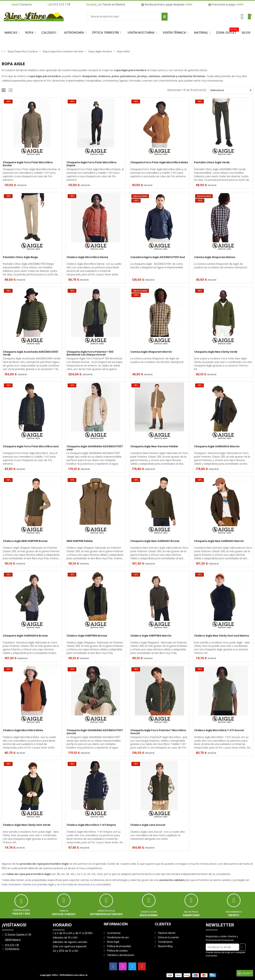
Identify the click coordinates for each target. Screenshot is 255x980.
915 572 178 (59, 4)
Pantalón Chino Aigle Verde (212, 163)
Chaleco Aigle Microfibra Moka (23, 730)
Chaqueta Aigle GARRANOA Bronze (25, 636)
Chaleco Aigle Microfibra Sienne (87, 257)
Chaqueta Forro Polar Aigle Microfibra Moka (159, 163)
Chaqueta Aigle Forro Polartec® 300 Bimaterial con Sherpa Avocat (90, 353)
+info (189, 4)
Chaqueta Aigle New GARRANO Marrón (219, 541)
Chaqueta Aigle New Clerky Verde (216, 352)
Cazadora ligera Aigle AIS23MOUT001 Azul (158, 257)
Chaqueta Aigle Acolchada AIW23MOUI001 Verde (30, 353)
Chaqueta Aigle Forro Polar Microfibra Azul (31, 447)
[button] (12, 33)
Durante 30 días (149, 912)
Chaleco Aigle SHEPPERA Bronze (87, 636)
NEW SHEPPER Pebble (80, 541)
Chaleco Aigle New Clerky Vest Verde (27, 825)
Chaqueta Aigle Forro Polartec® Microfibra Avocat (158, 732)
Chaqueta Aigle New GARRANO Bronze (155, 541)
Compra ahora (21, 910)
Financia (64, 911)
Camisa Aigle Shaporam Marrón (151, 352)
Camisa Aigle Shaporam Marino (215, 257)
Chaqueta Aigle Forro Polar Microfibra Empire (91, 164)
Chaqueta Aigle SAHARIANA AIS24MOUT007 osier (95, 448)
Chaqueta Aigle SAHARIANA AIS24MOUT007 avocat (95, 732)
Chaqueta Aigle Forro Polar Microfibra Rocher (28, 164)
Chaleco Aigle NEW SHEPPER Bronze (25, 541)
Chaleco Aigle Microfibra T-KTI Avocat (219, 730)
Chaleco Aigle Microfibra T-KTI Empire (91, 825)
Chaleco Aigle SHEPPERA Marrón (151, 636)
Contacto (22, 4)
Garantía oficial (106, 911)
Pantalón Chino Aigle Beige (20, 257)
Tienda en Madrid (106, 4)
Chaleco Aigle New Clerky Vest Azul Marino (222, 636)
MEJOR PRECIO (191, 912)
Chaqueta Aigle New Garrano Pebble (154, 447)
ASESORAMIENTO (234, 912)
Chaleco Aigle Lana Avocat (148, 825)
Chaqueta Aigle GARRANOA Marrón (217, 447)
